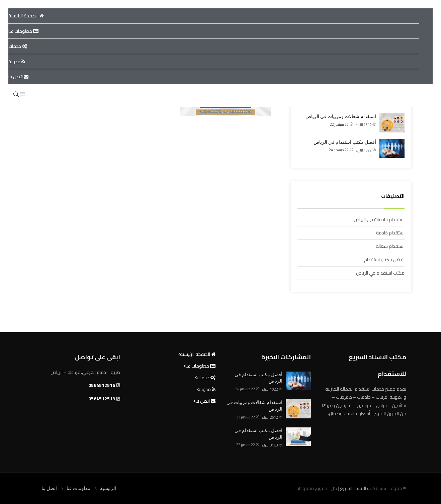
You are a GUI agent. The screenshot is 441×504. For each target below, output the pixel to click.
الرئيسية (108, 488)
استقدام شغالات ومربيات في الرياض (341, 116)
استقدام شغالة (390, 246)
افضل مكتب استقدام (384, 260)
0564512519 (102, 399)
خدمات (18, 46)
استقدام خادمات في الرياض (379, 219)
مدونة (17, 62)
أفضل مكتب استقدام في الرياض (345, 142)
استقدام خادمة (390, 233)
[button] (22, 94)
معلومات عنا (23, 31)
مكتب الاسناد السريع (359, 488)
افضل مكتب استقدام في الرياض (258, 434)
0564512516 (102, 385)
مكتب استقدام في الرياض (380, 273)
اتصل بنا (18, 77)
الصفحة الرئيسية (26, 16)
